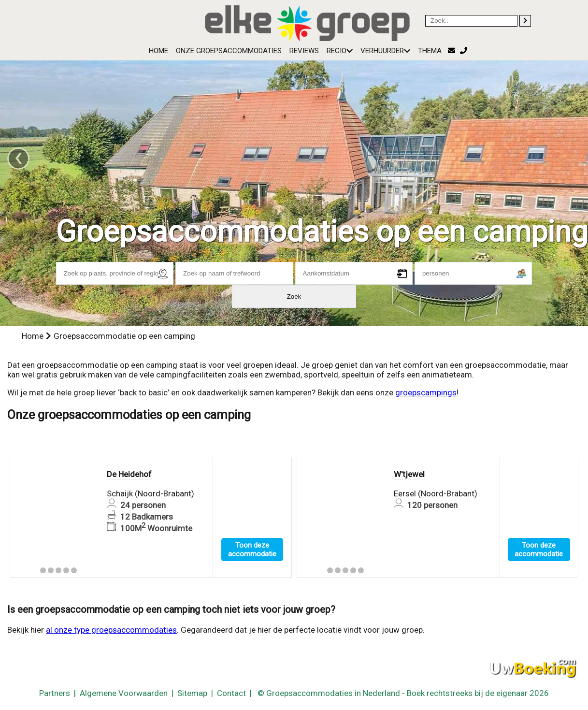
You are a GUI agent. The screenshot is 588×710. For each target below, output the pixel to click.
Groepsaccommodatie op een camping (124, 336)
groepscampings (426, 392)
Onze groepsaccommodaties (229, 51)
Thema (430, 51)
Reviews (304, 51)
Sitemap (192, 693)
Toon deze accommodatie (252, 550)
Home (158, 51)
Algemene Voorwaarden (124, 693)
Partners (55, 693)
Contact (231, 693)
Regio (340, 51)
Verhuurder (385, 51)
